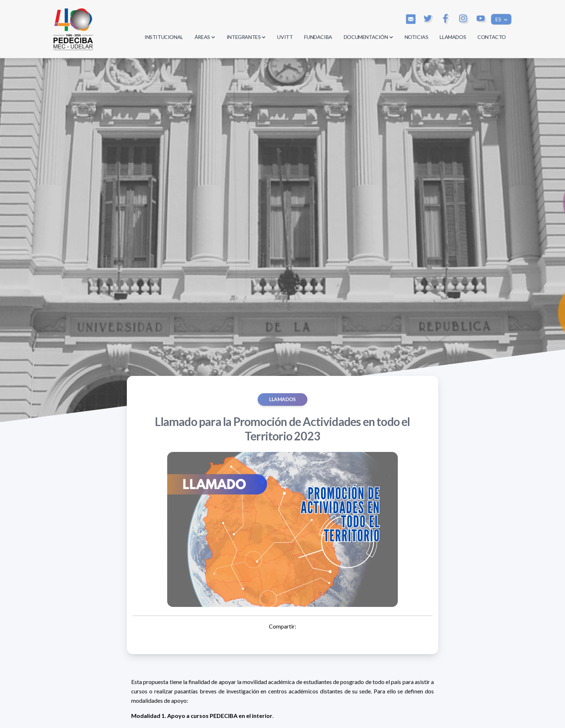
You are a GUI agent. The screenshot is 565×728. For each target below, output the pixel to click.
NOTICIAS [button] (417, 37)
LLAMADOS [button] (453, 37)
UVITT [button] (285, 37)
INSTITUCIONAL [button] (164, 37)
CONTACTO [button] (492, 37)
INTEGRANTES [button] (246, 37)
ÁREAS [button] (205, 37)
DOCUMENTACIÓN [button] (368, 37)
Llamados (282, 399)
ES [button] (499, 19)
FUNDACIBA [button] (318, 37)
